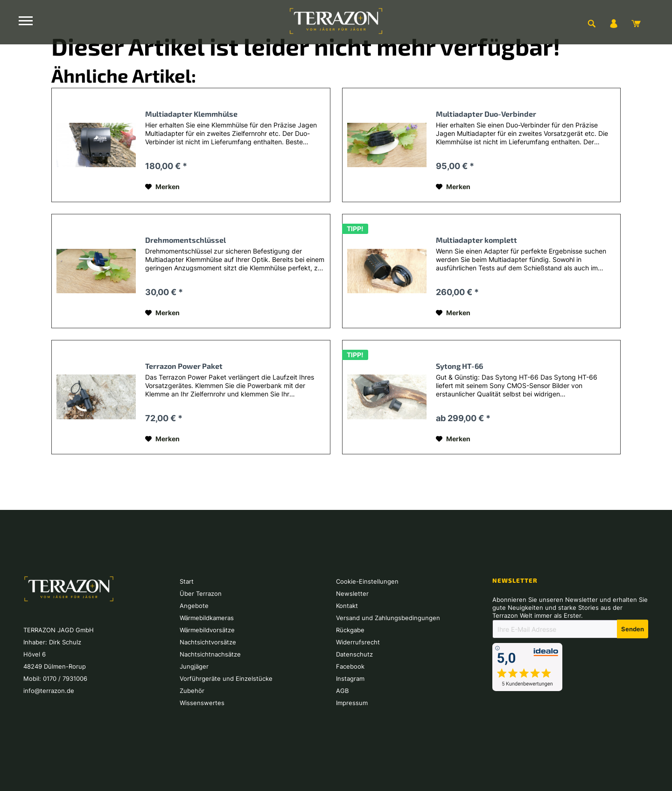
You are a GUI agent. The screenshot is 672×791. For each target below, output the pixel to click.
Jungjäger (194, 666)
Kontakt (347, 606)
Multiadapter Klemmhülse (191, 114)
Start (187, 581)
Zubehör (192, 691)
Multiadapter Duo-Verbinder (486, 114)
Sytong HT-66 (459, 366)
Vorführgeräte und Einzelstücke (226, 678)
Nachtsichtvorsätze (208, 642)
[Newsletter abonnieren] (633, 629)
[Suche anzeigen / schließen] (591, 23)
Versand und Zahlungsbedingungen (388, 618)
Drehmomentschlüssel (185, 240)
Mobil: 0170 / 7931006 (55, 678)
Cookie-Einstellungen (367, 581)
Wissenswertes (202, 703)
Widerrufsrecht (358, 642)
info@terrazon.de (49, 691)
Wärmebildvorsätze (207, 630)
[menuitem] (591, 23)
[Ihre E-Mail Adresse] (555, 629)
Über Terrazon (201, 593)
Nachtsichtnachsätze (210, 654)
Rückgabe (350, 630)
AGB (342, 691)
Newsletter (352, 593)
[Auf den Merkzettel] (162, 187)
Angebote (194, 606)
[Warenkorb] (636, 23)
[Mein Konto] (614, 23)
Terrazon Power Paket (184, 366)
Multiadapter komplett (476, 240)
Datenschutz (354, 654)
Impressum (352, 703)
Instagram (350, 678)
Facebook (350, 666)
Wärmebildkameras (207, 618)
